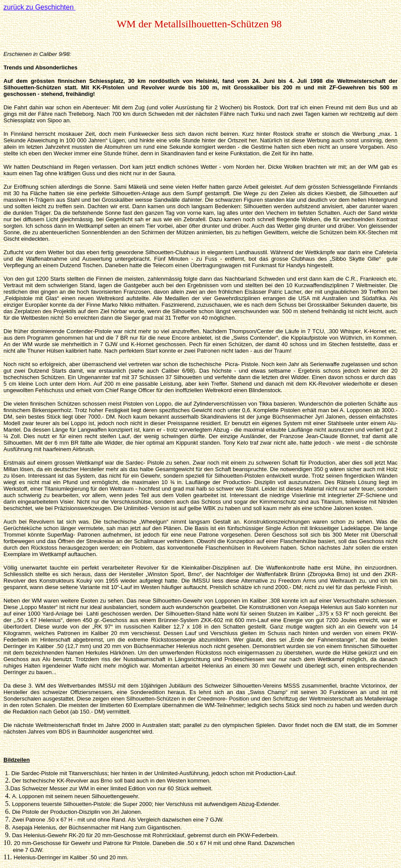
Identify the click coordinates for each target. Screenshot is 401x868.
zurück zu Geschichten (39, 7)
